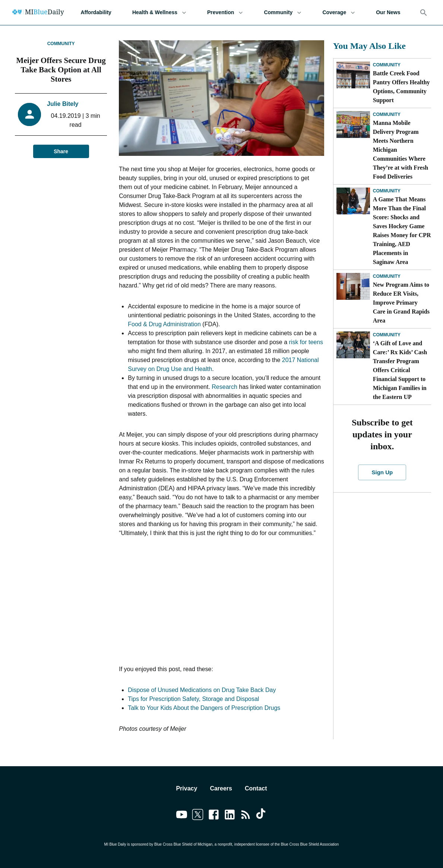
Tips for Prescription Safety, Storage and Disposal (193, 699)
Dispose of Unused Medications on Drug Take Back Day (202, 690)
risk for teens (306, 342)
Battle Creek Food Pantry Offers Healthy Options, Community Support (401, 87)
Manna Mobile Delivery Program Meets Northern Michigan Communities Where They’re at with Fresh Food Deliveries (401, 150)
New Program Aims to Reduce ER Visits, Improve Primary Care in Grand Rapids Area (401, 303)
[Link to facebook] (214, 816)
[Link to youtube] (182, 816)
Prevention (225, 12)
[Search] (424, 13)
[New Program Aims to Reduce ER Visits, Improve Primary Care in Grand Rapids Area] (353, 286)
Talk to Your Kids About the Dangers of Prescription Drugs (204, 708)
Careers (221, 788)
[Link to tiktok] (262, 816)
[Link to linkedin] (230, 816)
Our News (388, 12)
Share (61, 152)
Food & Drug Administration (164, 324)
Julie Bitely (63, 104)
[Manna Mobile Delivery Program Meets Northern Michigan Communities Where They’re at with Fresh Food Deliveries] (353, 125)
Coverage (339, 12)
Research (224, 387)
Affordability (96, 12)
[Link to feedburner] (246, 816)
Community (283, 12)
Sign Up (382, 472)
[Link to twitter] (198, 816)
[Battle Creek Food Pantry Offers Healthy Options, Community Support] (353, 75)
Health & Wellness (159, 12)
